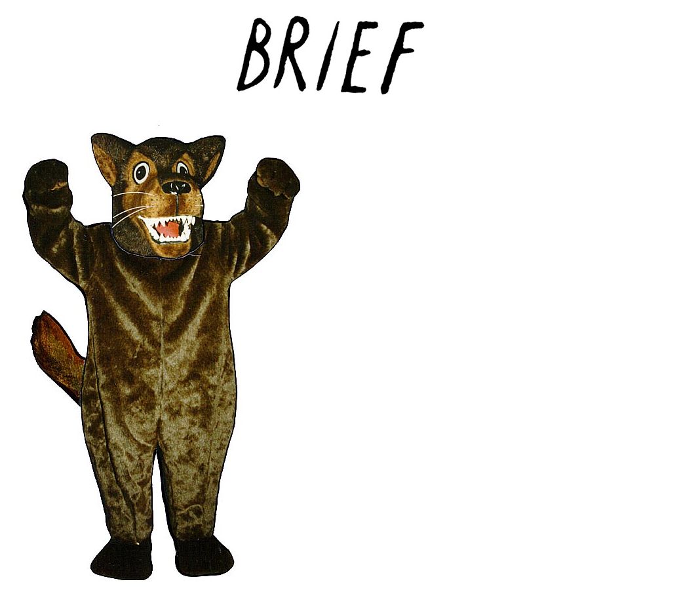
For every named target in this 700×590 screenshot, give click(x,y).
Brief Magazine (350, 62)
